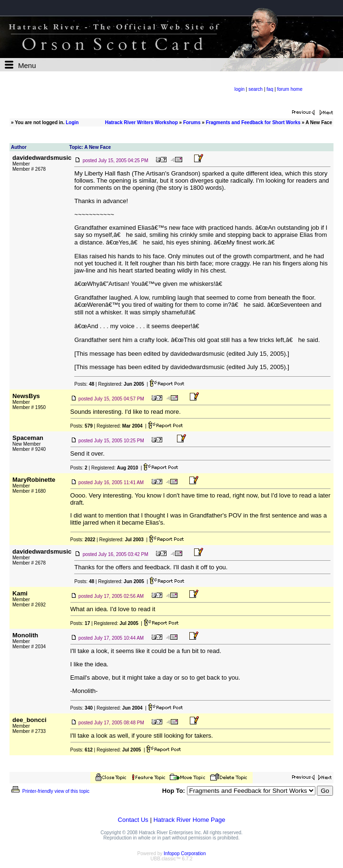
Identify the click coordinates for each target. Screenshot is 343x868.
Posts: (84, 384)
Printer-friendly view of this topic (50, 791)
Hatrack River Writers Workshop (142, 122)
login (240, 89)
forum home (289, 89)
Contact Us (133, 820)
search (255, 89)
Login (72, 122)
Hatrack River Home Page (189, 820)
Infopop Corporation (185, 853)
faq (270, 89)
